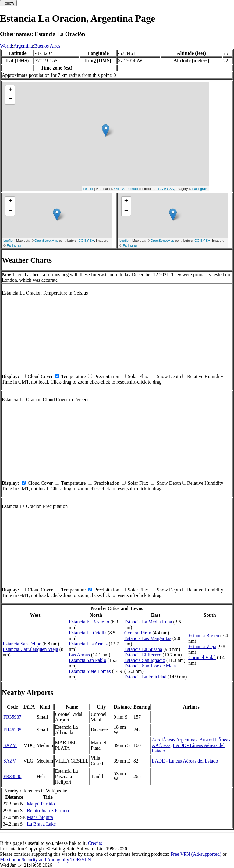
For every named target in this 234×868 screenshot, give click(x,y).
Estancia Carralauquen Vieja (30, 649)
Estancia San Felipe (22, 644)
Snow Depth (169, 376)
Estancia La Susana (143, 649)
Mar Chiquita (40, 817)
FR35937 (12, 717)
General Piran (138, 633)
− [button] (10, 99)
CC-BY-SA (166, 189)
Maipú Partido (41, 804)
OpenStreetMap (126, 189)
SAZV (10, 761)
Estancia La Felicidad (145, 677)
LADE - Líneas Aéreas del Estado (185, 761)
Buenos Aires (47, 46)
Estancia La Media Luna (148, 622)
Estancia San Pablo (88, 660)
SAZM (10, 745)
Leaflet (88, 189)
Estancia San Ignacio (145, 660)
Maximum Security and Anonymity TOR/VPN (46, 860)
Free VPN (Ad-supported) (196, 854)
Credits (95, 843)
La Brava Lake (41, 824)
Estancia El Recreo (143, 655)
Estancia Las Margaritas (148, 638)
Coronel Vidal (202, 657)
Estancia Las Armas (88, 644)
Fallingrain (200, 189)
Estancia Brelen (204, 636)
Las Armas (79, 655)
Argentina (23, 46)
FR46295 (12, 730)
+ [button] (10, 90)
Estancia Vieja (202, 647)
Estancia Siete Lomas (90, 671)
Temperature (74, 376)
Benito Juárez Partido (48, 811)
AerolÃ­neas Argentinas (174, 740)
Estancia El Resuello (89, 622)
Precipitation (107, 376)
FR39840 (12, 776)
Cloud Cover (40, 376)
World (6, 46)
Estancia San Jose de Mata (150, 666)
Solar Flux (138, 376)
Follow (8, 3)
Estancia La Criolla (88, 633)
